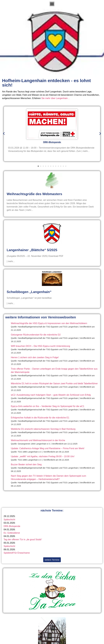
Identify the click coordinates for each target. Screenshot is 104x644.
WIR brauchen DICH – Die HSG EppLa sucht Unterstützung (40, 346)
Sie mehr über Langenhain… (56, 98)
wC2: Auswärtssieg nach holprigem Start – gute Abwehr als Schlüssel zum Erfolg (51, 395)
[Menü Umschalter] (52, 4)
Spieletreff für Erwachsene (17, 553)
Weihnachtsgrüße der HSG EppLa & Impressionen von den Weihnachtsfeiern (49, 323)
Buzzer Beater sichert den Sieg (26, 464)
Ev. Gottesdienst (12, 533)
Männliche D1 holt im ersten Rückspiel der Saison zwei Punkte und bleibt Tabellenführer (54, 384)
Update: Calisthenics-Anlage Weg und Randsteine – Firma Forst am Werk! (48, 448)
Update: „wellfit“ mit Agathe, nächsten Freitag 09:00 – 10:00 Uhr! (43, 456)
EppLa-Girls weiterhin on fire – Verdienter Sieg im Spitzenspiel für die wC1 (48, 406)
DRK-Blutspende (12, 526)
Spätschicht (9, 520)
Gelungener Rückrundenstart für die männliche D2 (36, 335)
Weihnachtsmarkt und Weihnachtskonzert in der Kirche (38, 440)
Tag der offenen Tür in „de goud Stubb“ (23, 540)
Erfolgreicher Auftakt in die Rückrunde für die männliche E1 (40, 418)
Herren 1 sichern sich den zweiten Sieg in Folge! (35, 357)
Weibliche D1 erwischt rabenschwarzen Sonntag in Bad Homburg (43, 429)
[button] (4, 134)
